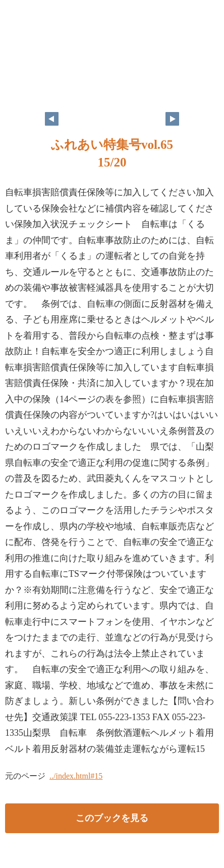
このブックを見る (112, 818)
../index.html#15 (76, 776)
